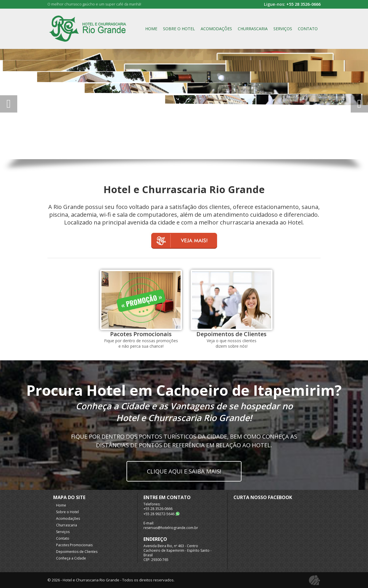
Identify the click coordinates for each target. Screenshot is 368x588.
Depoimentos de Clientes (77, 552)
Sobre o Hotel (179, 29)
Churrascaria (253, 29)
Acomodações (216, 29)
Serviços (283, 29)
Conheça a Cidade (71, 558)
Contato (308, 29)
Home (151, 29)
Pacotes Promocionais (74, 545)
